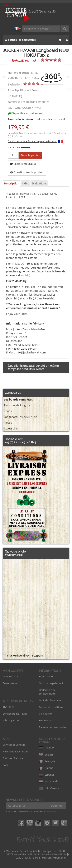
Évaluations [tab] (39, 183)
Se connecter (10, 683)
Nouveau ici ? (10, 676)
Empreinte (45, 720)
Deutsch (47, 748)
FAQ (5, 765)
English (46, 755)
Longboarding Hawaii (15, 714)
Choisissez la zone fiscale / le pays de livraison (33, 141)
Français (47, 761)
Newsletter (51, 811)
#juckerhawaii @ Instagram (25, 655)
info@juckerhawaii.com (53, 858)
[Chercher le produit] (41, 29)
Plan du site (46, 714)
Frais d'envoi (46, 676)
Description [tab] (12, 183)
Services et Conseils (14, 745)
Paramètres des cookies (53, 727)
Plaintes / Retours (13, 758)
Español (46, 775)
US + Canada (49, 788)
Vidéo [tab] (25, 183)
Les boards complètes (35, 102)
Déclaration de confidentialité (47, 692)
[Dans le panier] (30, 155)
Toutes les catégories (20, 40)
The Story (8, 707)
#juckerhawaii (14, 555)
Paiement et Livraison (15, 751)
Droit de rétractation (51, 700)
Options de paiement (51, 683)
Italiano (46, 768)
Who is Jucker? (11, 720)
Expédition (18, 136)
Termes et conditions (51, 707)
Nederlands (48, 781)
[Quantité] (13, 155)
